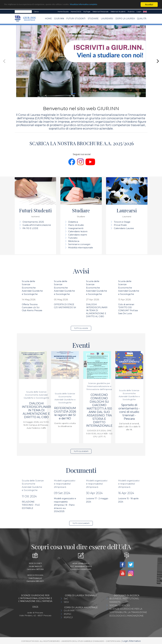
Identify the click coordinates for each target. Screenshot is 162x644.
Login (139, 11)
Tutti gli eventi (81, 451)
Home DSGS (76, 11)
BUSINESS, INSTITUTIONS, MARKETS (124, 600)
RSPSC (68, 614)
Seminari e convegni (79, 244)
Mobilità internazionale (81, 248)
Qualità (142, 19)
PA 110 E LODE (30, 228)
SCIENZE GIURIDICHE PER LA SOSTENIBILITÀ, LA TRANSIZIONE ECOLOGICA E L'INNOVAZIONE (128, 612)
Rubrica (131, 11)
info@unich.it (84, 563)
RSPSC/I (68, 617)
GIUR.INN (59, 19)
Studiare (93, 19)
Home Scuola (63, 11)
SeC (66, 599)
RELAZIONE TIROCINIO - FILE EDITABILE (31, 505)
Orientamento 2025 (33, 222)
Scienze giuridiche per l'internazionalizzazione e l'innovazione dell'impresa (99, 386)
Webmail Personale (100, 11)
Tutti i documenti (81, 523)
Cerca (36, 11)
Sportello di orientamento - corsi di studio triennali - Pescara (129, 412)
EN (145, 12)
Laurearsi (107, 19)
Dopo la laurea (125, 19)
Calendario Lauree (124, 228)
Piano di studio (76, 225)
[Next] (157, 61)
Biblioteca (74, 241)
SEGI (66, 602)
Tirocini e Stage (122, 222)
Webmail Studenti (118, 11)
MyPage (87, 11)
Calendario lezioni (78, 231)
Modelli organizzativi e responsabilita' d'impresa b (65, 484)
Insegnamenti (76, 228)
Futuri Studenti (76, 19)
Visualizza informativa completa (94, 5)
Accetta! (149, 4)
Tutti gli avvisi (81, 328)
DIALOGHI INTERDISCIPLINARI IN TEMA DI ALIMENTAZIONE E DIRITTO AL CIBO (97, 310)
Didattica (73, 222)
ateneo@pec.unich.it (83, 566)
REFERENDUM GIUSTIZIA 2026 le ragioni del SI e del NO (65, 413)
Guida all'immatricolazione (37, 225)
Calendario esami (78, 235)
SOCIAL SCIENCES (120, 605)
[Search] (23, 12)
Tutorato (73, 238)
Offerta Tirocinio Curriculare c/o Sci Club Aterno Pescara (32, 307)
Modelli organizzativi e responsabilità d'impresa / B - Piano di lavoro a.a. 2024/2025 (65, 505)
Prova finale (120, 225)
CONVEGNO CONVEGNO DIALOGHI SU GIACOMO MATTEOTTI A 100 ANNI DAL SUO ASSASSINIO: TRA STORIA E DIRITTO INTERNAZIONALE (99, 410)
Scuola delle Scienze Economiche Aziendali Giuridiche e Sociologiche (32, 288)
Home (48, 19)
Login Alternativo (132, 641)
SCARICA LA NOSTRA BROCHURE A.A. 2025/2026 (81, 143)
